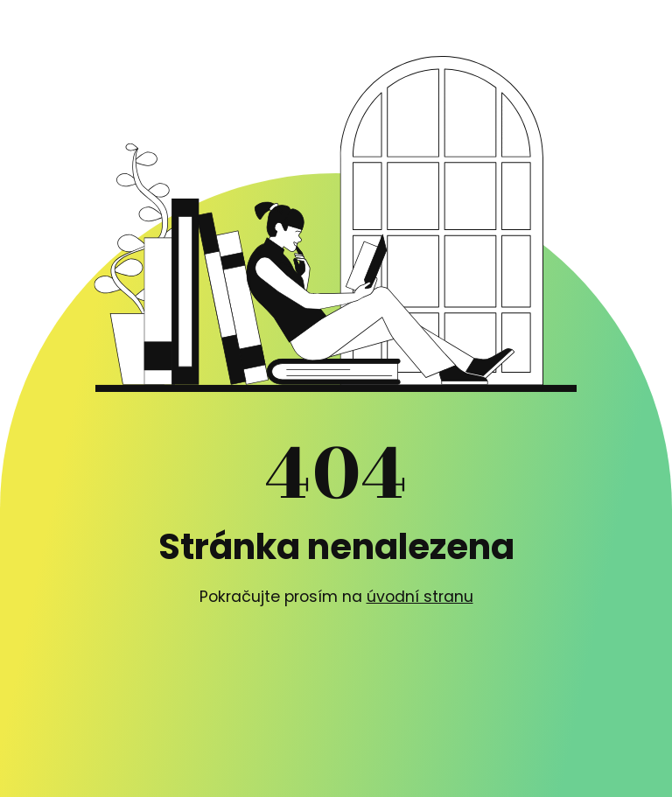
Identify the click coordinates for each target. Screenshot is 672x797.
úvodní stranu (420, 597)
